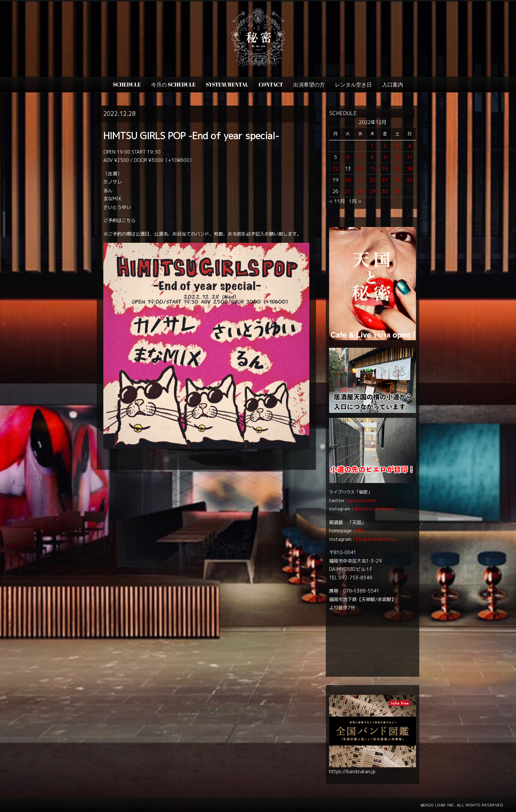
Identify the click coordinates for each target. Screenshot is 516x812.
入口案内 (393, 85)
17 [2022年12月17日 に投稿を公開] (397, 169)
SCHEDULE (127, 85)
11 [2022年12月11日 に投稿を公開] (410, 157)
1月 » (355, 201)
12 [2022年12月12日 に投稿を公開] (335, 169)
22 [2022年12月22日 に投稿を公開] (373, 180)
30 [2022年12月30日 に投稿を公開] (385, 191)
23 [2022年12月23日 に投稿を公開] (385, 180)
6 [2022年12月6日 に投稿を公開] (348, 157)
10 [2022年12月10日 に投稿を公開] (397, 157)
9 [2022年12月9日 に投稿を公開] (385, 157)
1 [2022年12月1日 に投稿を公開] (372, 146)
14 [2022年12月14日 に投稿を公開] (360, 169)
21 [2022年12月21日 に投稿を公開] (360, 180)
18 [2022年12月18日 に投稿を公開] (410, 169)
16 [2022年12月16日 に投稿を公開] (385, 169)
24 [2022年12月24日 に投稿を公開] (397, 180)
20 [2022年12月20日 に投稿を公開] (348, 180)
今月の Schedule (173, 85)
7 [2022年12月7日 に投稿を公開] (360, 157)
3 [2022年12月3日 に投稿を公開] (397, 146)
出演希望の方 (309, 85)
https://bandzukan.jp (352, 771)
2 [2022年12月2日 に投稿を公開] (385, 146)
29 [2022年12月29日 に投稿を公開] (373, 191)
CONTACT (271, 85)
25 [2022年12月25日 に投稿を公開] (410, 180)
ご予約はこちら (119, 220)
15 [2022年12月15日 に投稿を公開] (373, 169)
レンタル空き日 (353, 85)
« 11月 (337, 201)
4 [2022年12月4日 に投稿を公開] (410, 146)
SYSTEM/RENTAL (227, 85)
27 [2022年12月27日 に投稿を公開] (348, 191)
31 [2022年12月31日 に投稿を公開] (397, 191)
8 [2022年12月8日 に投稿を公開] (372, 157)
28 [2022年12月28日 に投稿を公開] (360, 191)
